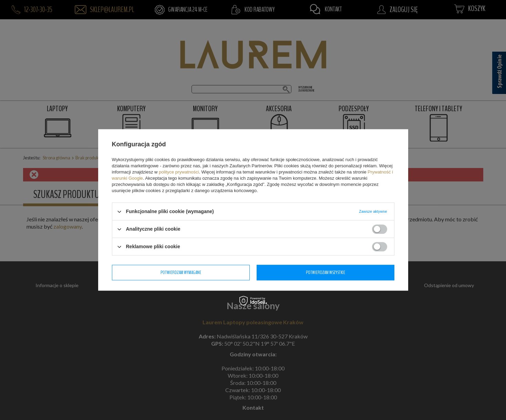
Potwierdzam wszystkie (326, 272)
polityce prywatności (179, 172)
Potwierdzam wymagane (181, 272)
